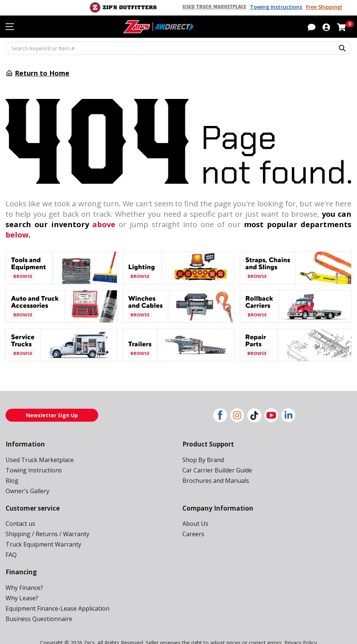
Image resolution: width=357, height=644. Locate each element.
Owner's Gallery (27, 480)
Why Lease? (22, 587)
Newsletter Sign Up (52, 405)
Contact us (20, 513)
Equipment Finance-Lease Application (55, 598)
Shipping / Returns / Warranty (44, 523)
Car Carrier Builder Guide (216, 460)
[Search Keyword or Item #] (178, 48)
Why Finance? (24, 577)
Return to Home (40, 73)
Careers (193, 523)
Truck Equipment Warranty (41, 534)
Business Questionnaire (37, 608)
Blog (11, 470)
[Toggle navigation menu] (10, 27)
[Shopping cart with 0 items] (341, 27)
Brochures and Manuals (214, 470)
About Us (195, 513)
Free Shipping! (324, 7)
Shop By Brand (202, 449)
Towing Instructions (278, 7)
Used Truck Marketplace (218, 7)
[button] (312, 27)
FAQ (11, 544)
